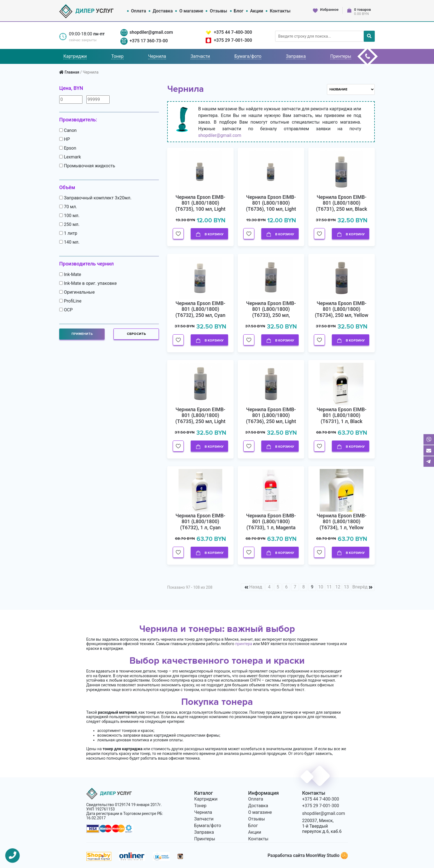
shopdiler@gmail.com (151, 32)
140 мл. (69, 242)
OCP (66, 310)
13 (347, 587)
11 (329, 587)
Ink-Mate (70, 275)
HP (64, 139)
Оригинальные (77, 292)
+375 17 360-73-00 (149, 41)
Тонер (117, 56)
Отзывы (218, 11)
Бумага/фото (248, 56)
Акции (256, 11)
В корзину (210, 234)
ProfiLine (70, 301)
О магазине (191, 11)
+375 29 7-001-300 (233, 40)
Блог (238, 11)
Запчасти (200, 56)
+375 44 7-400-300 (233, 32)
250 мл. (69, 225)
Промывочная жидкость (87, 166)
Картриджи (75, 56)
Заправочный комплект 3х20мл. (95, 198)
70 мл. (68, 207)
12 (338, 587)
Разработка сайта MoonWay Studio (308, 855)
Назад (256, 587)
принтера (244, 644)
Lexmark (70, 157)
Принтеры (341, 56)
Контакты (280, 11)
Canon (68, 131)
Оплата (138, 11)
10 (321, 587)
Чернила (157, 56)
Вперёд (360, 587)
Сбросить (136, 334)
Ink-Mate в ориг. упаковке (88, 283)
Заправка (296, 56)
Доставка (163, 11)
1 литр (68, 233)
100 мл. (69, 216)
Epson (68, 148)
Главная (72, 72)
